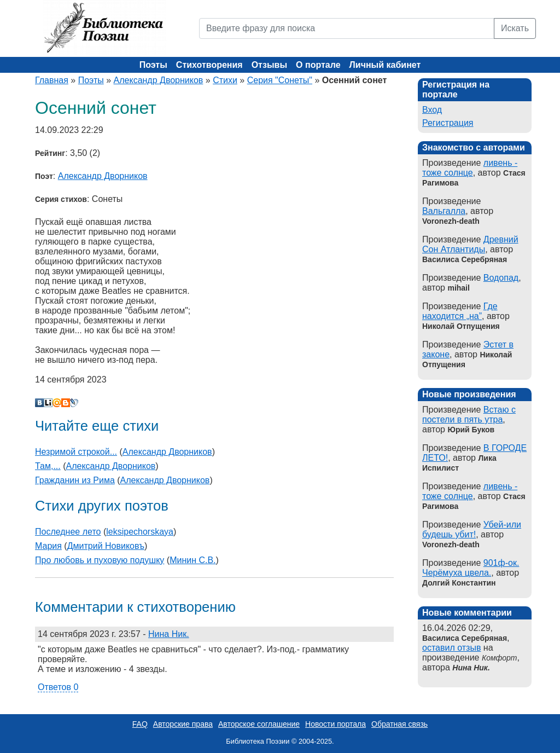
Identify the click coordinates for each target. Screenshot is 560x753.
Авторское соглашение (259, 724)
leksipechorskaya (140, 532)
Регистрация (448, 123)
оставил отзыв (451, 648)
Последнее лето (68, 532)
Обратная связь (399, 724)
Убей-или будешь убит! (472, 529)
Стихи (225, 80)
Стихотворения (209, 65)
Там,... (48, 466)
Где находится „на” (460, 311)
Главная (52, 80)
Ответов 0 (58, 687)
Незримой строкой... (76, 452)
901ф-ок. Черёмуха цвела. (471, 568)
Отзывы (269, 65)
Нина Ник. (169, 634)
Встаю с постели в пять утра (469, 415)
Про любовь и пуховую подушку (100, 560)
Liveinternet (48, 403)
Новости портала (336, 724)
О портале (318, 65)
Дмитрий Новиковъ (106, 546)
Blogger (66, 403)
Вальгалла (444, 211)
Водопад (501, 278)
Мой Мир (57, 403)
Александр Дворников (159, 80)
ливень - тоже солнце (470, 168)
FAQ (140, 724)
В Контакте (39, 403)
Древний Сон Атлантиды (470, 244)
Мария (48, 546)
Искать (515, 28)
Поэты (153, 65)
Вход (432, 110)
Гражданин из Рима (75, 480)
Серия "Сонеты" (280, 80)
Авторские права (183, 724)
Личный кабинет (385, 65)
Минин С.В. (192, 560)
